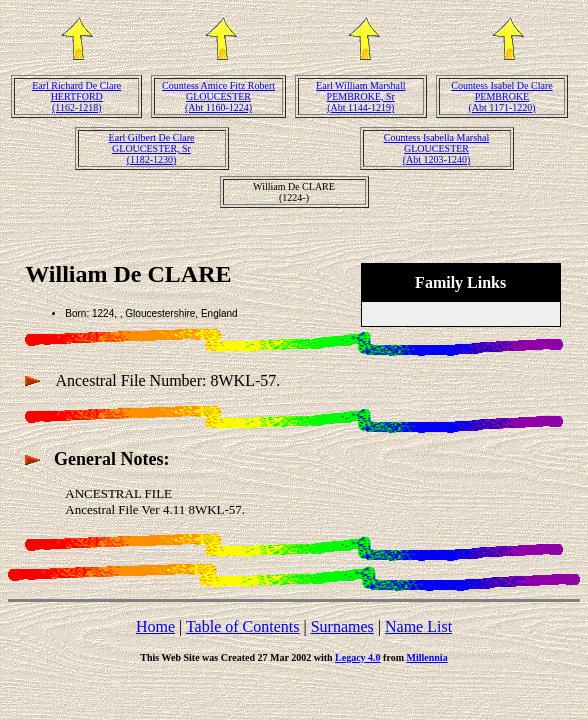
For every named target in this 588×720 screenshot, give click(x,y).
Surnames (342, 626)
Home (155, 626)
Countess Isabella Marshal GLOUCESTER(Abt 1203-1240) (437, 148)
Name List (418, 626)
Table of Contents (243, 626)
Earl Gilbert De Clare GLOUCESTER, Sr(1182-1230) (152, 148)
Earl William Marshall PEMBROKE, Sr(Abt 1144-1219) (360, 96)
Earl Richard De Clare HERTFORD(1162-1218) (76, 96)
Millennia (427, 657)
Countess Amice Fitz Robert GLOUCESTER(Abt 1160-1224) (218, 96)
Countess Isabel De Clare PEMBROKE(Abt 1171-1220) (501, 96)
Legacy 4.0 (358, 657)
